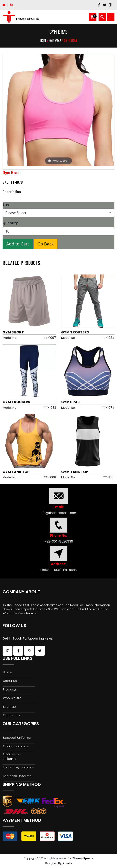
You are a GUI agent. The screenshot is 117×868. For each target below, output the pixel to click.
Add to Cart (18, 244)
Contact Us (11, 715)
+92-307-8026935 (59, 541)
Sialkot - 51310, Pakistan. (59, 570)
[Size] (58, 213)
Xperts (67, 863)
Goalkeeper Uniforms (12, 756)
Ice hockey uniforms (18, 767)
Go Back (46, 244)
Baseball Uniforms (17, 738)
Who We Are (12, 698)
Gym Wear (55, 40)
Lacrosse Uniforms (17, 776)
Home (43, 40)
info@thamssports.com (59, 513)
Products (10, 689)
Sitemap (9, 707)
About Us (10, 681)
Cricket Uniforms (15, 746)
